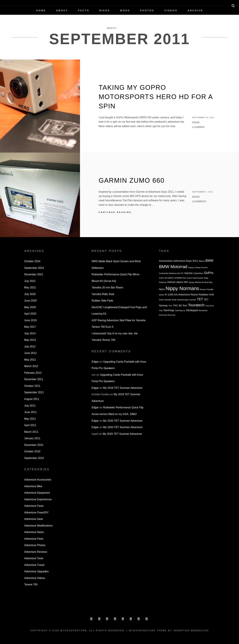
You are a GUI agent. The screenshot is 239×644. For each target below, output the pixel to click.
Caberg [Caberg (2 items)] (191, 267)
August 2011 (32, 399)
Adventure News (34, 532)
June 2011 (30, 412)
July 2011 (30, 406)
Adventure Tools (34, 558)
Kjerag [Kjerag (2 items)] (191, 282)
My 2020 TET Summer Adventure (123, 421)
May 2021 (30, 287)
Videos (171, 10)
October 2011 (32, 386)
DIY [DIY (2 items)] (182, 273)
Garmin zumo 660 (132, 180)
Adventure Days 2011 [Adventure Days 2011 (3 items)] (186, 261)
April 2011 (30, 425)
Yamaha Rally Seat (103, 294)
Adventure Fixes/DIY (36, 512)
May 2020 (30, 307)
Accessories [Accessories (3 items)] (166, 261)
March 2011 (31, 432)
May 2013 (30, 340)
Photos (147, 10)
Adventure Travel (34, 565)
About (62, 10)
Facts (84, 10)
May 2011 (30, 419)
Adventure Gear (34, 519)
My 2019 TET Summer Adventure (123, 388)
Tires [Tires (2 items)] (170, 306)
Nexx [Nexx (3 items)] (162, 289)
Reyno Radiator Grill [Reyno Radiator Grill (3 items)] (202, 294)
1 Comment (199, 127)
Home (41, 10)
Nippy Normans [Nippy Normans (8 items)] (182, 288)
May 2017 (30, 327)
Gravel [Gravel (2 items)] (189, 278)
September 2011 (34, 392)
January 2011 (32, 438)
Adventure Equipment (37, 493)
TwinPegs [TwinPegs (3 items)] (169, 310)
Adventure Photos (35, 545)
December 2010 (34, 445)
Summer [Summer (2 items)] (193, 300)
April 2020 (30, 314)
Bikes (105, 10)
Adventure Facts (34, 506)
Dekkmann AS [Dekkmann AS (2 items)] (174, 273)
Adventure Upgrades (36, 571)
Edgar (196, 122)
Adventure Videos (35, 578)
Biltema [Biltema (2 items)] (202, 261)
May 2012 (30, 360)
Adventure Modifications (38, 526)
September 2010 (34, 458)
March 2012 (31, 366)
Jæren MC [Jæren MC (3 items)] (182, 282)
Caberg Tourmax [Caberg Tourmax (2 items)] (201, 267)
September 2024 (34, 268)
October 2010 (32, 451)
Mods (125, 10)
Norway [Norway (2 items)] (203, 289)
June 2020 (30, 301)
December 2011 (34, 379)
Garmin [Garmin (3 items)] (188, 273)
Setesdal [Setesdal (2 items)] (168, 300)
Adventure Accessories (38, 480)
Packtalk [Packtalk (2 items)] (210, 289)
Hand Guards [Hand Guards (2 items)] (198, 278)
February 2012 (33, 373)
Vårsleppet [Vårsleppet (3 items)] (192, 310)
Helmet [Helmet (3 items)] (171, 282)
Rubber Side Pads (102, 301)
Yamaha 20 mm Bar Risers (107, 287)
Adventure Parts (34, 539)
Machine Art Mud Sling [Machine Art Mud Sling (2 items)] (204, 282)
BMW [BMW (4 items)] (209, 261)
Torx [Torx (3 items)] (185, 305)
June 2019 (30, 320)
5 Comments (199, 201)
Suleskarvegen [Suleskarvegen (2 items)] (183, 300)
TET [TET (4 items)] (200, 299)
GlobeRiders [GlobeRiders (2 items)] (198, 273)
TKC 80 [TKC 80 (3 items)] (177, 305)
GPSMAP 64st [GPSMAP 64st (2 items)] (180, 278)
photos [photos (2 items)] (162, 295)
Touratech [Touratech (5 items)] (196, 305)
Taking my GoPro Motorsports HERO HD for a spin (156, 97)
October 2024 (32, 261)
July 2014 (30, 333)
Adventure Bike (33, 486)
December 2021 (34, 274)
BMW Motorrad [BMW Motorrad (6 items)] (173, 267)
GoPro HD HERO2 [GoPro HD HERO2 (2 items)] (166, 278)
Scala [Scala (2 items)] (161, 300)
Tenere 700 (31, 585)
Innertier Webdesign (191, 630)
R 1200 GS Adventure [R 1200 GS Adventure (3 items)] (177, 294)
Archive (195, 10)
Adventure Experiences (38, 499)
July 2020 (30, 294)
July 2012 (30, 347)
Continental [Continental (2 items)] (163, 273)
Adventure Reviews (36, 552)
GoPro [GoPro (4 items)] (209, 273)
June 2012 (30, 353)
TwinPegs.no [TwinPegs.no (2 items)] (180, 310)
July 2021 (30, 281)
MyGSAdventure (74, 630)
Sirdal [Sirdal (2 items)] (174, 300)
